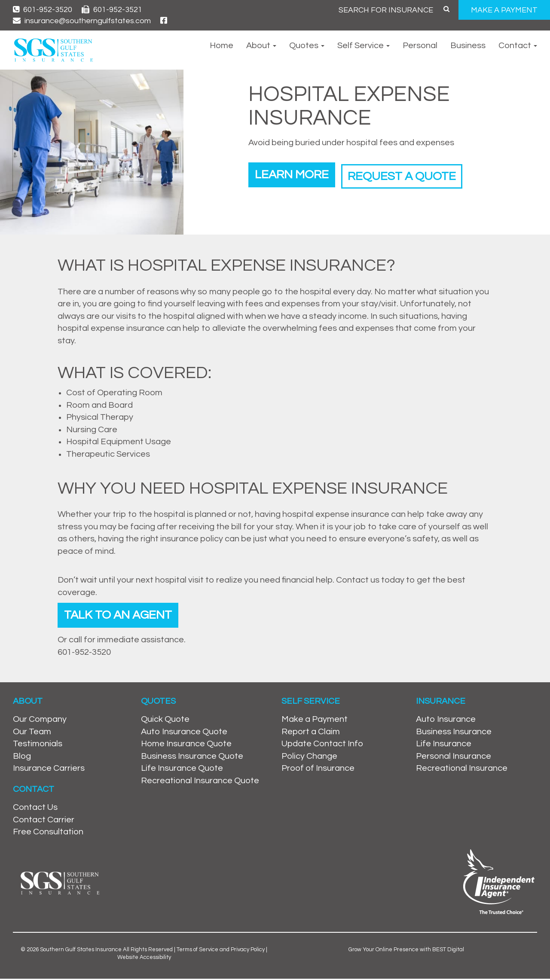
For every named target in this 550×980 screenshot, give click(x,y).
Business (468, 46)
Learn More (295, 174)
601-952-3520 (43, 10)
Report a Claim (311, 733)
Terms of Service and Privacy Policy (221, 951)
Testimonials (38, 745)
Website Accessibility (144, 959)
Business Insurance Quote (192, 757)
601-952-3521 (112, 10)
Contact (518, 46)
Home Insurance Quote (186, 745)
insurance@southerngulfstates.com (82, 21)
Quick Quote (165, 720)
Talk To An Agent (122, 615)
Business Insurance (454, 733)
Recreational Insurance (462, 770)
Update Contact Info (322, 745)
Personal (420, 46)
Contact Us (35, 809)
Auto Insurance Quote (184, 733)
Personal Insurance (454, 757)
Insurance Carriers (49, 770)
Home (222, 46)
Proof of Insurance (318, 770)
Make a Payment (315, 720)
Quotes (307, 46)
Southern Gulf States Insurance (81, 951)
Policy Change (309, 757)
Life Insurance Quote (182, 770)
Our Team (32, 733)
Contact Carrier (44, 821)
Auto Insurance (446, 720)
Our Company (40, 720)
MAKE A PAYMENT (504, 10)
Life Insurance (444, 745)
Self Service (364, 46)
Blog (22, 757)
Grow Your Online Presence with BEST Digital (406, 951)
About (261, 46)
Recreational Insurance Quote (200, 782)
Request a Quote (412, 174)
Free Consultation (48, 833)
